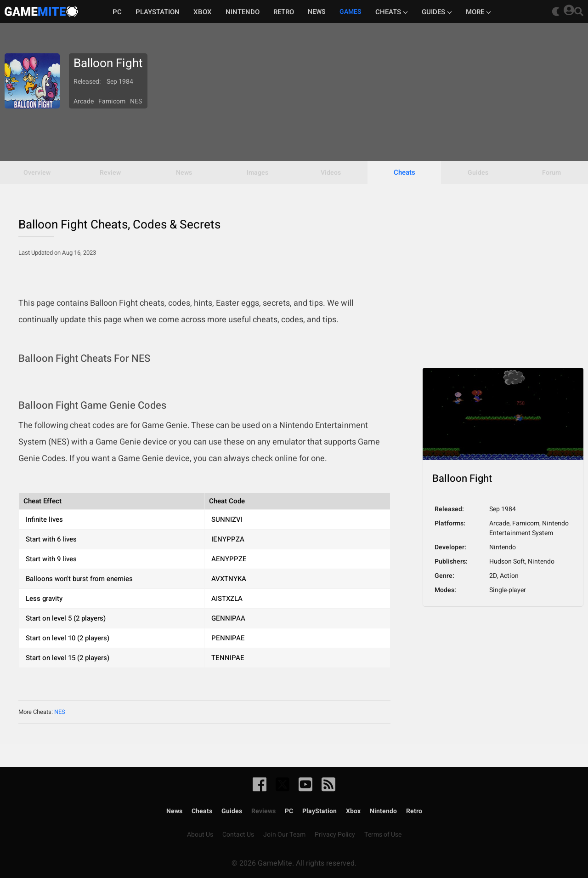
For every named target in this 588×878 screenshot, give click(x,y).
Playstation (158, 12)
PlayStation (319, 811)
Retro (284, 12)
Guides (437, 12)
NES (60, 712)
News (174, 811)
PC (117, 12)
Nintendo (243, 12)
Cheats (392, 12)
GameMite (41, 11)
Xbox (203, 12)
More (478, 12)
